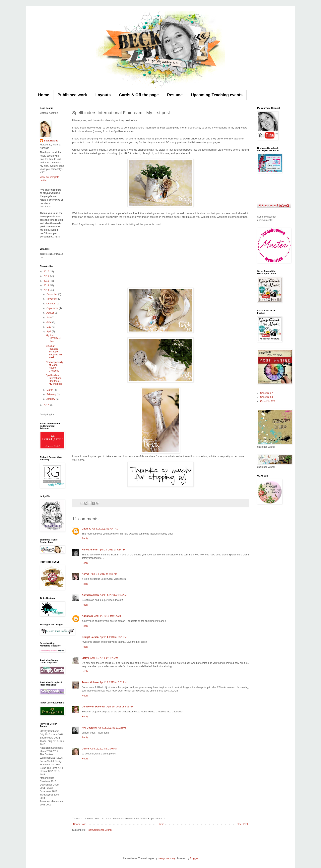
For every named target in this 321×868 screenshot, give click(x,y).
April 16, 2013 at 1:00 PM (103, 749)
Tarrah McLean (90, 682)
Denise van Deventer (94, 707)
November (52, 299)
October (51, 304)
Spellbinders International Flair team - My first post (54, 380)
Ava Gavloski (89, 728)
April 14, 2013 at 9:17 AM (108, 616)
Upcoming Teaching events (217, 95)
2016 (47, 276)
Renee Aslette (90, 550)
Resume (175, 95)
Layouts (103, 95)
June (49, 322)
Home (44, 95)
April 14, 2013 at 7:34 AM (112, 550)
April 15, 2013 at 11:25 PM (112, 728)
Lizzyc (85, 658)
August (51, 313)
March (50, 390)
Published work (72, 95)
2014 (47, 285)
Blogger (194, 858)
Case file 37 (266, 393)
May (49, 327)
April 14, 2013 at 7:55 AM (104, 574)
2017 (47, 272)
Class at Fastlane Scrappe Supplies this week (54, 352)
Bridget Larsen (90, 637)
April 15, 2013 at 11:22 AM (104, 658)
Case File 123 (268, 401)
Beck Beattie (51, 141)
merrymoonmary (166, 858)
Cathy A (86, 529)
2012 (47, 405)
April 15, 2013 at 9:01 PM (120, 707)
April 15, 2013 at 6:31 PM (113, 682)
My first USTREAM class (53, 338)
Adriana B (87, 616)
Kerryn (86, 574)
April (49, 332)
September (53, 308)
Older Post (242, 824)
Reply (85, 538)
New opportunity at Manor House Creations (55, 366)
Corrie (85, 749)
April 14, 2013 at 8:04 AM (113, 595)
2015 (47, 281)
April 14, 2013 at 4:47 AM (105, 529)
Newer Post (79, 824)
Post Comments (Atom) (99, 830)
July (49, 318)
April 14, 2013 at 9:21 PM (113, 637)
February (52, 394)
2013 (47, 290)
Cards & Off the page (139, 95)
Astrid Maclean (90, 595)
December (52, 294)
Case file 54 (266, 397)
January (51, 399)
